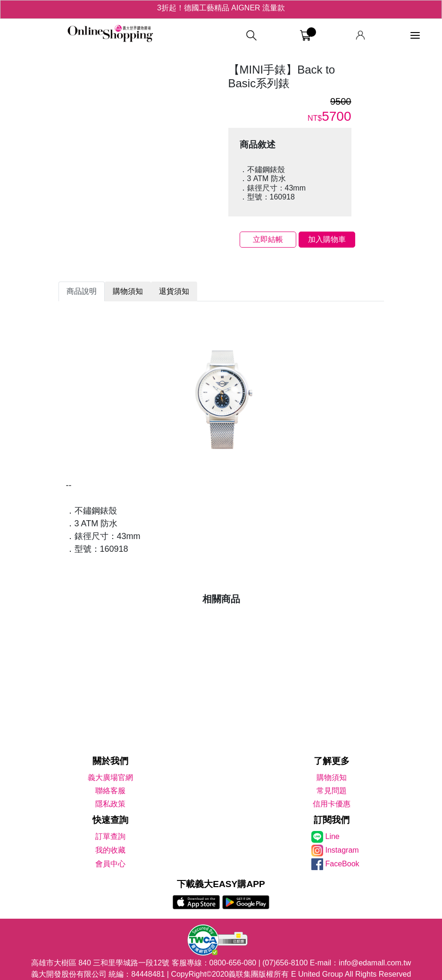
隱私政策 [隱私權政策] (110, 804)
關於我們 (110, 761)
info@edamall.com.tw (375, 963)
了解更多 (332, 761)
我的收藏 (110, 850)
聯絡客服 (110, 791)
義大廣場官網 (110, 777)
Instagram (342, 850)
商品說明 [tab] (82, 291)
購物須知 (332, 777)
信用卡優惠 (332, 804)
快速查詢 (110, 820)
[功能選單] (415, 36)
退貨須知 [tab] (174, 291)
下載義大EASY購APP (221, 884)
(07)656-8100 (285, 963)
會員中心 (110, 864)
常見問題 (332, 791)
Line (333, 836)
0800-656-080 (233, 963)
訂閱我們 (332, 820)
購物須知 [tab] (128, 291)
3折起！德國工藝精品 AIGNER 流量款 (221, 9)
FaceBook (342, 864)
